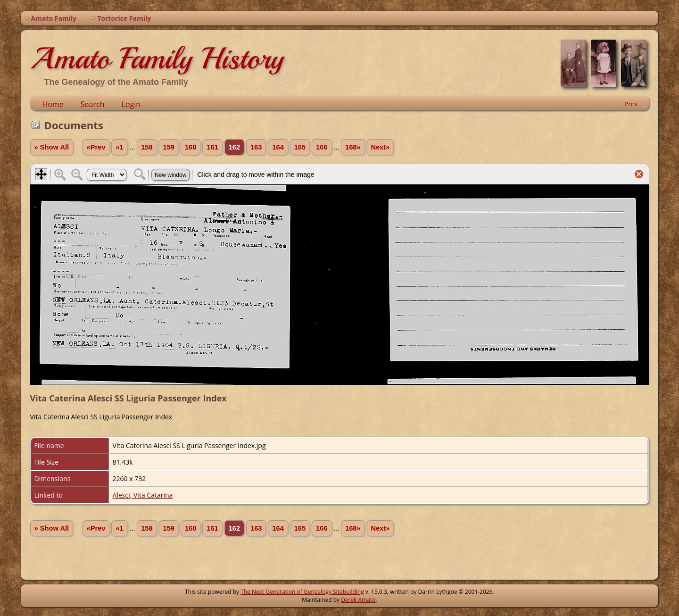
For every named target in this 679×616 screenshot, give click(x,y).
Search (93, 104)
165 (300, 147)
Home (53, 104)
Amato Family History (157, 58)
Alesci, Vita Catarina (143, 495)
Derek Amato (358, 600)
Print (631, 104)
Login (131, 104)
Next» (381, 147)
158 (147, 147)
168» (353, 147)
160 (190, 147)
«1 (119, 147)
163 (256, 147)
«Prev (96, 147)
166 (322, 147)
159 (169, 147)
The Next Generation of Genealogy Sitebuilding (302, 592)
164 (278, 147)
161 (212, 147)
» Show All (52, 147)
